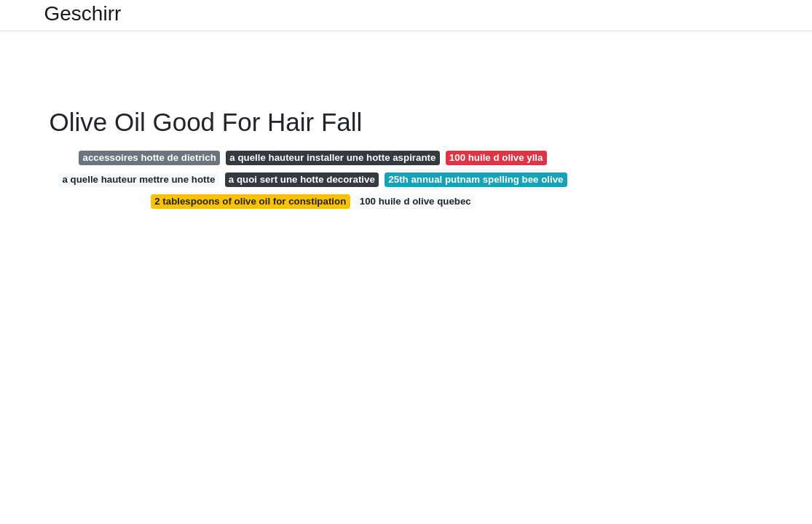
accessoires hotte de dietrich (150, 158)
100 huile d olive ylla (496, 158)
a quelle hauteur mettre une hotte (139, 179)
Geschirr (83, 14)
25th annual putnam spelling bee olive (476, 179)
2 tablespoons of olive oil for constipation (250, 201)
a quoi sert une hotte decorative (302, 179)
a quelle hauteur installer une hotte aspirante (332, 158)
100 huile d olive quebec (415, 201)
